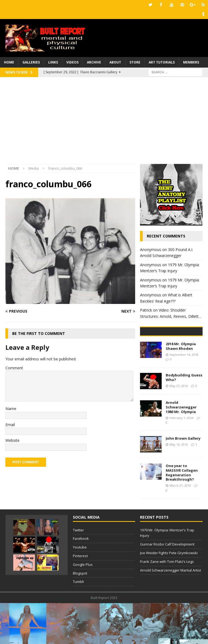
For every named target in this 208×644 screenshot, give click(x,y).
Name (11, 409)
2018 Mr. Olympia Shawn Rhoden (181, 387)
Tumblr (79, 623)
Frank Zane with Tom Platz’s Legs (167, 602)
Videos (72, 62)
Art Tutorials (162, 62)
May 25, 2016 (179, 426)
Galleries (31, 62)
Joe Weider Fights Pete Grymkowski (169, 594)
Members (191, 62)
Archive (94, 62)
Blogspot (80, 614)
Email (10, 425)
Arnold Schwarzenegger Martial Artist (170, 611)
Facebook (81, 579)
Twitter (78, 571)
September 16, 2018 (184, 395)
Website (12, 440)
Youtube (80, 588)
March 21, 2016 (180, 526)
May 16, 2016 (179, 485)
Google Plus (83, 605)
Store (135, 62)
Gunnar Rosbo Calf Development (167, 585)
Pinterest (80, 597)
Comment (14, 368)
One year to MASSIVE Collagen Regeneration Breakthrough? (182, 513)
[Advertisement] (104, 123)
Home (9, 62)
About (115, 62)
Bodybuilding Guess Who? (184, 418)
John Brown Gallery (183, 479)
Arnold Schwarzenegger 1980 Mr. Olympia (181, 448)
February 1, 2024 (181, 459)
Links (53, 62)
